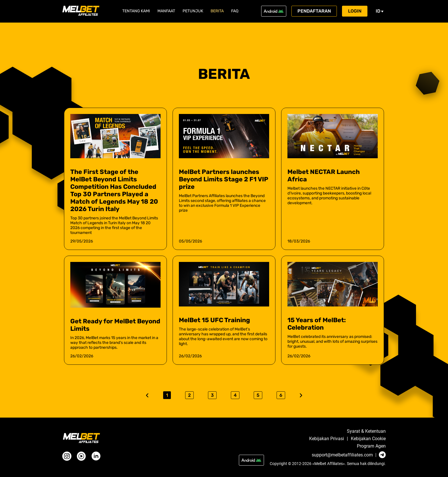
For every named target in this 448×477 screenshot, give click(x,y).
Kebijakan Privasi (327, 439)
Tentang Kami (136, 11)
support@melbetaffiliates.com (342, 455)
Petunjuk (193, 11)
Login (355, 11)
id (380, 11)
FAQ (235, 11)
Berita (217, 11)
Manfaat (166, 11)
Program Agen (371, 446)
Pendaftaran (314, 11)
